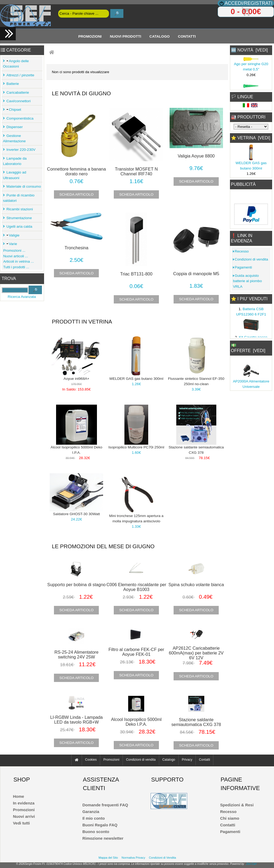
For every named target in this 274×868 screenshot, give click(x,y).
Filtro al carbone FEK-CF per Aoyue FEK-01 (136, 652)
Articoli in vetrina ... (18, 261)
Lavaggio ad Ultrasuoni (15, 175)
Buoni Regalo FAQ (100, 825)
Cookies (91, 760)
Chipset (13, 110)
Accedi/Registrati (248, 3)
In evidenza (24, 803)
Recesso (241, 251)
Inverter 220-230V (20, 150)
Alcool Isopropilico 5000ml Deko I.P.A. (136, 722)
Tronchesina (77, 248)
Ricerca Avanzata (22, 297)
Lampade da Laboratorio (15, 161)
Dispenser (14, 127)
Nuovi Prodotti (126, 36)
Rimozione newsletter (103, 838)
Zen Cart (251, 864)
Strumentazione (18, 218)
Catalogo (160, 36)
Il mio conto (93, 818)
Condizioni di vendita (250, 259)
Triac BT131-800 (136, 274)
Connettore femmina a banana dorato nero (76, 171)
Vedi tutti (21, 823)
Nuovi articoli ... (15, 256)
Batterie (12, 84)
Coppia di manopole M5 (196, 274)
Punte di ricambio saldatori (19, 198)
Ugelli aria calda (19, 226)
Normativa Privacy (133, 858)
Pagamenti (242, 267)
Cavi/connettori (18, 101)
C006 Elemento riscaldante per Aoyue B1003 (136, 587)
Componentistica (19, 118)
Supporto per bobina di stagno (77, 585)
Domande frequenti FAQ (105, 805)
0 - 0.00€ (246, 11)
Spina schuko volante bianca (196, 585)
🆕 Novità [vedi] (249, 50)
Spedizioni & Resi (237, 805)
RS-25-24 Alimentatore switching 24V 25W (77, 654)
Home (18, 796)
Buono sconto (96, 832)
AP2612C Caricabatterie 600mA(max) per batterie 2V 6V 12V (196, 653)
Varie (11, 244)
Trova (9, 279)
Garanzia (91, 812)
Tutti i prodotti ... (15, 267)
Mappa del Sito (108, 858)
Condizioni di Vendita (163, 858)
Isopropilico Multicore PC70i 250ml (136, 447)
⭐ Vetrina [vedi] (251, 138)
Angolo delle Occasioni (16, 64)
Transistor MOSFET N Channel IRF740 (136, 171)
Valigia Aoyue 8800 (196, 156)
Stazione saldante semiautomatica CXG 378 (196, 722)
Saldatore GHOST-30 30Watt (77, 514)
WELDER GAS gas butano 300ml (136, 379)
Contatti (187, 36)
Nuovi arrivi (24, 816)
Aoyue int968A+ (76, 379)
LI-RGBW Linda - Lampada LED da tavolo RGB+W (77, 720)
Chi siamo (230, 818)
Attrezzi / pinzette (19, 75)
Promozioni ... (13, 250)
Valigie (12, 235)
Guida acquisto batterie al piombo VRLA (247, 281)
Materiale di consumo (23, 186)
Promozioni (90, 36)
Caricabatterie (17, 92)
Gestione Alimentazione (14, 138)
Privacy (187, 760)
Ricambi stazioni (19, 209)
